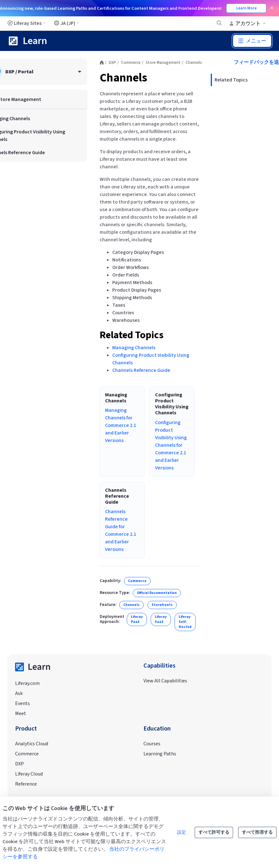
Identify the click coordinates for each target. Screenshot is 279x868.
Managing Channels (134, 348)
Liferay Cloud (29, 774)
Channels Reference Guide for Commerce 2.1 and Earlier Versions (121, 530)
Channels (123, 78)
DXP (112, 63)
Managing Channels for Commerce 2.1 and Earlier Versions (121, 425)
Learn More (246, 8)
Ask (19, 693)
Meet (21, 714)
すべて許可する (214, 832)
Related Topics (132, 335)
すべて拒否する (257, 832)
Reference (26, 784)
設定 (181, 832)
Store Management (163, 63)
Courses (152, 744)
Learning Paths (160, 754)
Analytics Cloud (32, 744)
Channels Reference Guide (141, 370)
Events (22, 703)
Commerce (131, 63)
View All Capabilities (165, 681)
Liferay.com (27, 683)
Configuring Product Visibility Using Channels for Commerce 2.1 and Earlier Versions (171, 445)
